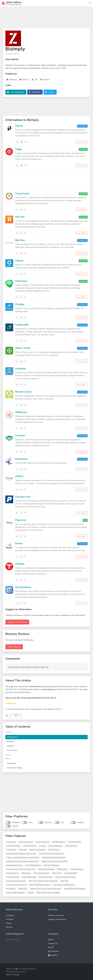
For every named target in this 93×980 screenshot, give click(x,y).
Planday (20, 304)
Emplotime (21, 459)
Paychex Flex (23, 497)
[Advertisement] (46, 18)
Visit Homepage (17, 92)
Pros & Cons (12, 750)
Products (10, 919)
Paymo (19, 126)
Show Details (81, 142)
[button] (90, 3)
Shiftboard (21, 412)
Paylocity (21, 520)
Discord (9, 927)
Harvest (20, 217)
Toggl (18, 149)
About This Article (15, 768)
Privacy (16, 975)
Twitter (52, 92)
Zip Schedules (23, 587)
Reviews (11, 741)
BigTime (20, 240)
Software (10, 915)
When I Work (23, 348)
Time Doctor (22, 194)
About (51, 940)
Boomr (19, 543)
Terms (8, 975)
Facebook (36, 92)
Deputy (19, 261)
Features (11, 746)
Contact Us (53, 943)
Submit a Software (56, 915)
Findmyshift (22, 325)
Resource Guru (23, 392)
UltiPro (19, 476)
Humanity (21, 368)
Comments (11, 763)
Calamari (20, 435)
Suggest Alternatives (57, 919)
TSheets (20, 564)
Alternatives (12, 737)
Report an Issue (13, 940)
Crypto (9, 923)
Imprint (51, 947)
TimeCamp (21, 281)
